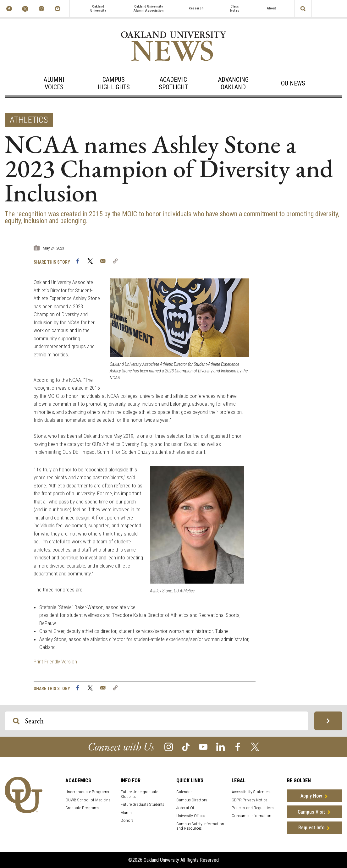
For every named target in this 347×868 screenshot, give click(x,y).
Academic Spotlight (173, 83)
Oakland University (98, 8)
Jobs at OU (186, 808)
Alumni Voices (54, 83)
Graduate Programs (82, 808)
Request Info (311, 828)
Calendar (184, 792)
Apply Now (311, 796)
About (271, 8)
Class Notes (235, 8)
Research (196, 8)
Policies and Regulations (253, 808)
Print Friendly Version (55, 662)
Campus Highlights (114, 83)
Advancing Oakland (233, 83)
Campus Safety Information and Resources (200, 826)
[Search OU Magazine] (16, 721)
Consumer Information (251, 816)
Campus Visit (311, 812)
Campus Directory (192, 800)
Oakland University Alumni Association (149, 8)
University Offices (191, 816)
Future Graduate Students (143, 804)
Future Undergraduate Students (139, 794)
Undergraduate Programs (87, 792)
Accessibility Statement (251, 792)
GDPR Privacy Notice (249, 800)
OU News (293, 83)
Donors (127, 820)
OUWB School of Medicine (88, 800)
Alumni (127, 813)
